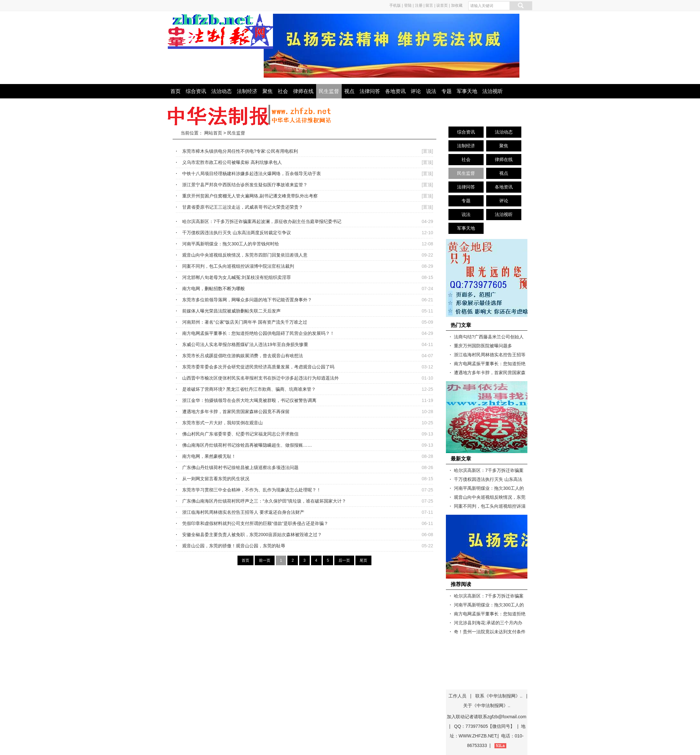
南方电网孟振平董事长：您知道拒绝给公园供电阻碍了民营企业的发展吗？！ (258, 333)
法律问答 (370, 91)
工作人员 (457, 696)
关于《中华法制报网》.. (487, 705)
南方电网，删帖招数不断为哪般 (214, 289)
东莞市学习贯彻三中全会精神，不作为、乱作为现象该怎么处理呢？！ (252, 490)
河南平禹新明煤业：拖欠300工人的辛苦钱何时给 (231, 244)
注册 (419, 5)
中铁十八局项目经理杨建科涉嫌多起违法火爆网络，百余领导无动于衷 (252, 173)
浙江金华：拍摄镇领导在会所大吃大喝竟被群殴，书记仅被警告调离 (249, 400)
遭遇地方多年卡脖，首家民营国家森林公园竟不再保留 (236, 412)
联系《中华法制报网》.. (499, 696)
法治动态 (222, 91)
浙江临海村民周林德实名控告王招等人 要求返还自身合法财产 (243, 512)
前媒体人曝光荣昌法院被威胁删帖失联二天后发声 (231, 311)
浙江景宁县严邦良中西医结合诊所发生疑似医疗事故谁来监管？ (245, 185)
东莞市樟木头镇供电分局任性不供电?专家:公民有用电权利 (240, 151)
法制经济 (247, 91)
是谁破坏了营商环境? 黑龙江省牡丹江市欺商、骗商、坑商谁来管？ (249, 389)
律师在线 (303, 91)
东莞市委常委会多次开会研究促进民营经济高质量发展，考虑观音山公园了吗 (258, 367)
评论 (416, 91)
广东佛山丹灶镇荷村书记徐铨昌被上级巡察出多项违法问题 (240, 467)
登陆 (408, 5)
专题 (447, 91)
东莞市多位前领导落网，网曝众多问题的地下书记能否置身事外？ (247, 300)
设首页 (442, 5)
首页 (175, 91)
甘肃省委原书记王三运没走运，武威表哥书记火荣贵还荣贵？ (243, 207)
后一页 (344, 560)
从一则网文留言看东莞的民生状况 (216, 479)
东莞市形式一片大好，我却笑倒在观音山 (222, 423)
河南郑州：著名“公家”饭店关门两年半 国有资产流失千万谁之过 (245, 322)
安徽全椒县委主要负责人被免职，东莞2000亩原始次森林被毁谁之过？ (252, 535)
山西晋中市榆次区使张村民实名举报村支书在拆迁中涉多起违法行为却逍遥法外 (261, 378)
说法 (431, 91)
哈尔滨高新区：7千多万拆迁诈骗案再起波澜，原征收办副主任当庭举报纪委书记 (262, 221)
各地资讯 (395, 91)
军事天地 (467, 91)
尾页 (363, 560)
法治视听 (493, 91)
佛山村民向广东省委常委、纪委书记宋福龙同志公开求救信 (240, 434)
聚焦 (268, 91)
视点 (349, 91)
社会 (283, 91)
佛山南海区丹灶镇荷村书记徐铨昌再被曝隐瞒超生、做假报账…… (247, 445)
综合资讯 (196, 91)
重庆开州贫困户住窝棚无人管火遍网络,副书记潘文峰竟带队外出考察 (250, 196)
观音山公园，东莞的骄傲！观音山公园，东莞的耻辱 (234, 546)
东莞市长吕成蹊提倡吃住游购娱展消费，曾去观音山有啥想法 (243, 356)
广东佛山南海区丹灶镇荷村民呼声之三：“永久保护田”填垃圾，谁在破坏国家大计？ (264, 501)
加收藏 (457, 5)
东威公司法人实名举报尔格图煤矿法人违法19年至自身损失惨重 (245, 344)
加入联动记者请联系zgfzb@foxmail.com (486, 717)
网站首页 (213, 133)
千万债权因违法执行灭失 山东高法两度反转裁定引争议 (237, 233)
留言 (429, 5)
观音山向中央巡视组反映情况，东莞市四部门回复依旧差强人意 (245, 255)
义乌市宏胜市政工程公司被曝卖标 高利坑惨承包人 (232, 162)
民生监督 (329, 91)
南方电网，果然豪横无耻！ (209, 456)
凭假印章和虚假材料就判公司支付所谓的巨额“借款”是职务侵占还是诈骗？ (255, 523)
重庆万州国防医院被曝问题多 (483, 346)
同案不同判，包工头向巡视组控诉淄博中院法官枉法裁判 (238, 266)
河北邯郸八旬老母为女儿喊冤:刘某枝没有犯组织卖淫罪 (237, 277)
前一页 (265, 560)
